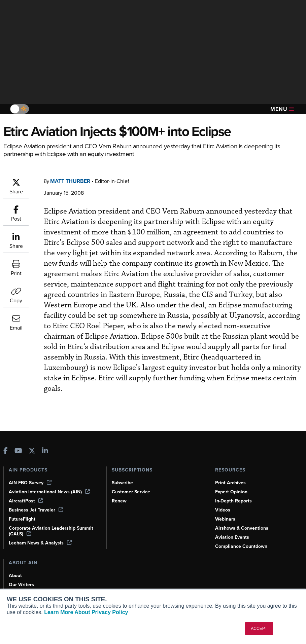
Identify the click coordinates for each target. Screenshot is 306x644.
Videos (223, 510)
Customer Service (131, 492)
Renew (119, 501)
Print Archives (230, 483)
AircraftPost (26, 501)
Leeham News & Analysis (40, 543)
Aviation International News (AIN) (49, 492)
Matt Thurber (70, 181)
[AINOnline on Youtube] (18, 451)
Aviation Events (232, 537)
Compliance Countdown (241, 546)
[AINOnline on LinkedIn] (45, 451)
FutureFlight (22, 519)
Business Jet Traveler (36, 510)
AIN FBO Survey (30, 483)
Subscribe (122, 483)
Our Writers (21, 585)
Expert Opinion (231, 492)
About (15, 576)
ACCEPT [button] (259, 629)
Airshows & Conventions (242, 528)
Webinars (225, 519)
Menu (282, 109)
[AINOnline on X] (32, 451)
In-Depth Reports (233, 501)
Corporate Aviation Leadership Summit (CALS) (51, 531)
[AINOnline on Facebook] (6, 451)
